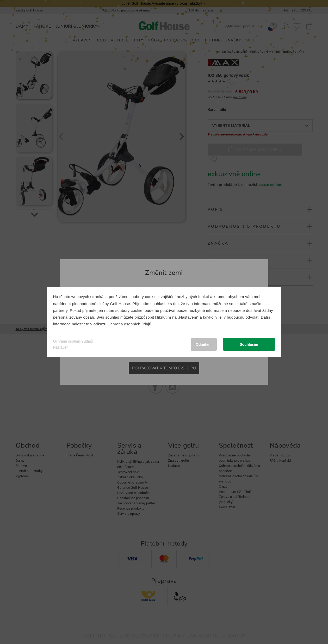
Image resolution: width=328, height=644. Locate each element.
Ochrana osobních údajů (129, 324)
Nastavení (61, 347)
